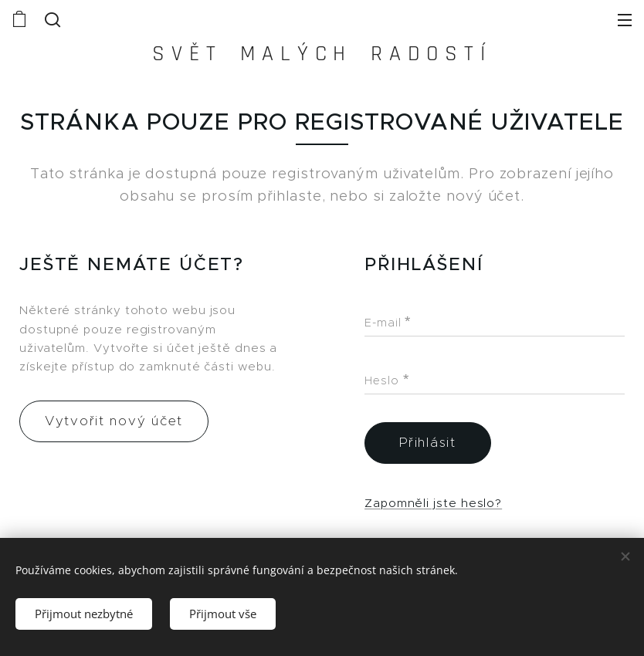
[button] (51, 19)
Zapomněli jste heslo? (433, 502)
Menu (625, 20)
